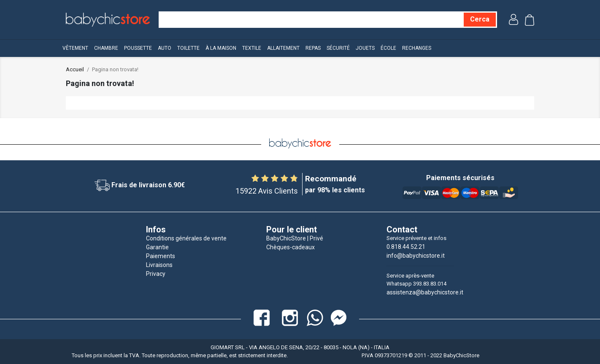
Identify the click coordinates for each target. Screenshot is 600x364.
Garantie (157, 247)
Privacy (156, 274)
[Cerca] (480, 20)
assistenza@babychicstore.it (425, 292)
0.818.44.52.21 (406, 247)
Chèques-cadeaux (291, 247)
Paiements (161, 256)
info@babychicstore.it (416, 256)
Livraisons (159, 265)
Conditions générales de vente (186, 238)
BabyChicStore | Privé (295, 238)
